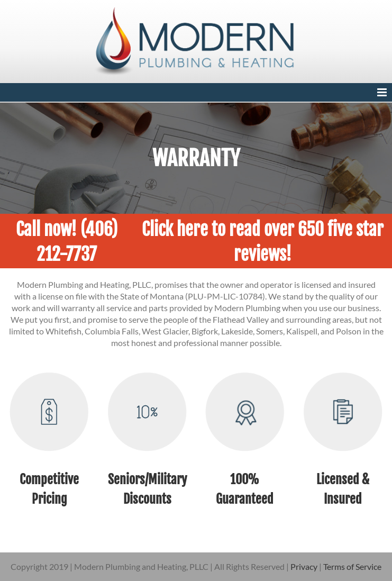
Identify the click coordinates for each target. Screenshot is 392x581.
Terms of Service (352, 566)
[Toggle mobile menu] (383, 92)
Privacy (304, 566)
